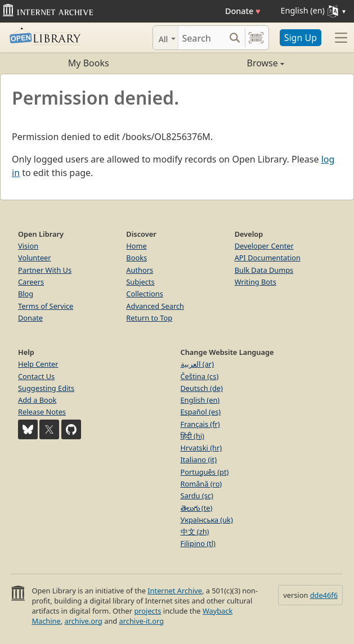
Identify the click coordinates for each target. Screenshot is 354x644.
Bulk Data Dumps (264, 270)
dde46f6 (324, 595)
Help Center (38, 364)
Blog (26, 294)
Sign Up (301, 38)
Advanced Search (155, 306)
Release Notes (42, 412)
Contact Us (36, 376)
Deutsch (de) (202, 388)
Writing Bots (256, 282)
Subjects (140, 282)
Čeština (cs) (200, 376)
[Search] (201, 38)
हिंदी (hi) (192, 436)
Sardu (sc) (197, 496)
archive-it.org (142, 621)
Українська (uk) (207, 520)
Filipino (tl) (198, 543)
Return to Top (149, 318)
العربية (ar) (197, 364)
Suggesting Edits (46, 388)
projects (147, 611)
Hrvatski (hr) (201, 448)
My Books (89, 63)
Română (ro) (201, 484)
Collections (145, 294)
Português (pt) (205, 472)
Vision (28, 246)
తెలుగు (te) (197, 508)
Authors (140, 270)
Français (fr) (200, 424)
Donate (243, 11)
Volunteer (35, 258)
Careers (31, 282)
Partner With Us (45, 270)
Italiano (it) (199, 460)
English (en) (200, 400)
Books (136, 258)
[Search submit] (235, 38)
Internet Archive (175, 591)
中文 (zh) (195, 532)
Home (136, 246)
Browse (231, 63)
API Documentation (268, 258)
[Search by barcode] (256, 38)
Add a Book (37, 400)
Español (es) (201, 412)
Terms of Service (46, 306)
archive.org (83, 621)
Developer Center (264, 246)
